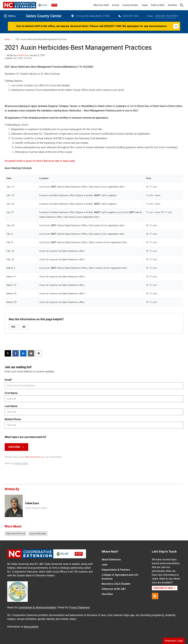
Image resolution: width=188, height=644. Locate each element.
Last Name (11, 406)
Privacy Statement (79, 607)
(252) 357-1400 (128, 16)
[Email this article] (31, 353)
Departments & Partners (116, 570)
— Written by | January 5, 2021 (25, 55)
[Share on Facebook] (16, 353)
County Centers (130, 5)
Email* (8, 380)
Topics (145, 5)
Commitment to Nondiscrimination (37, 607)
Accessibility (31, 627)
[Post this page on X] (8, 353)
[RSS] (155, 596)
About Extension (111, 560)
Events (116, 5)
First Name (11, 393)
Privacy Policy (21, 463)
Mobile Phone (13, 419)
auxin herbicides (38, 534)
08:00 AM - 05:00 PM (167, 16)
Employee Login (174, 641)
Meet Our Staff (101, 5)
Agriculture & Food (15, 534)
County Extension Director (36, 508)
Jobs (105, 565)
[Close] (176, 26)
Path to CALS (158, 5)
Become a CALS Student (116, 584)
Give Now (172, 5)
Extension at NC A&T (114, 589)
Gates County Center (44, 16)
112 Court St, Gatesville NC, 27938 (90, 16)
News (8, 39)
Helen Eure (23, 55)
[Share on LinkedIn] (23, 353)
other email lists (32, 457)
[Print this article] (39, 353)
